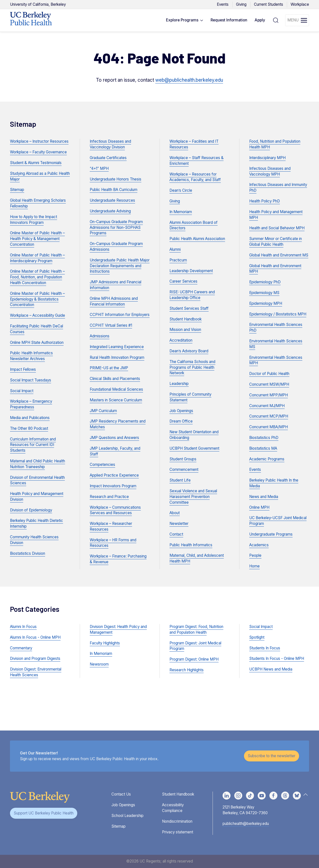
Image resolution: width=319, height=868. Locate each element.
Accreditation (181, 340)
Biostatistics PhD (264, 438)
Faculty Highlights (105, 643)
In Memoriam (181, 212)
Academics (259, 545)
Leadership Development (191, 271)
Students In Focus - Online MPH (277, 658)
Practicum (178, 260)
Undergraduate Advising (110, 211)
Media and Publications (30, 418)
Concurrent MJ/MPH (267, 406)
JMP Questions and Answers (114, 438)
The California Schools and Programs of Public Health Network (192, 367)
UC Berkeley (38, 4)
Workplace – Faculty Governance (38, 152)
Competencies (102, 465)
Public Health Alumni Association (197, 239)
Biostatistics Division (28, 553)
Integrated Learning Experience (117, 347)
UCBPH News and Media (271, 669)
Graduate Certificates (108, 158)
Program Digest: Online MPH (194, 659)
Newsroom (99, 664)
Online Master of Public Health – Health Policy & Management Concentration (37, 239)
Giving (241, 4)
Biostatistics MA (263, 448)
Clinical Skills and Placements (115, 379)
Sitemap (17, 190)
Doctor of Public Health (269, 374)
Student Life (180, 480)
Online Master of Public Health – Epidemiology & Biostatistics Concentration (37, 299)
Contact (176, 534)
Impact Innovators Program (113, 486)
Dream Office (181, 421)
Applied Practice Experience (114, 475)
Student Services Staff (189, 308)
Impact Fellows (23, 369)
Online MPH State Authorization (37, 342)
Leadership (179, 384)
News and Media (264, 497)
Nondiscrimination (177, 821)
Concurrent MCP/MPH (269, 416)
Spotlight (257, 637)
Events (223, 4)
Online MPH (259, 507)
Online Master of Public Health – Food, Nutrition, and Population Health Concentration (37, 277)
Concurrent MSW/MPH (269, 384)
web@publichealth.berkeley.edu (189, 80)
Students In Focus (265, 648)
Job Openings (181, 411)
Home (254, 566)
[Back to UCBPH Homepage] (31, 20)
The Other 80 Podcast (29, 428)
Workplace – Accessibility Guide (38, 315)
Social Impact (22, 391)
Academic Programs (267, 459)
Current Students (269, 4)
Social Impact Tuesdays (31, 380)
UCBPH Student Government (194, 448)
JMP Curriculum (103, 411)
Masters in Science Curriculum (116, 400)
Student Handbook (186, 319)
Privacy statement (178, 832)
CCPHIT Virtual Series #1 (111, 325)
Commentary (21, 648)
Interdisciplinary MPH (267, 158)
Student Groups (183, 459)
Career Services (183, 281)
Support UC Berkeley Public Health (44, 813)
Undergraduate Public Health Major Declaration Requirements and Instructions (120, 266)
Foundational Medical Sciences (116, 389)
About (175, 513)
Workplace (300, 4)
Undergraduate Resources (112, 200)
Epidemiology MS (264, 293)
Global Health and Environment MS (279, 255)
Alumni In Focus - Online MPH (35, 637)
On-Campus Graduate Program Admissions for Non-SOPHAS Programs (116, 227)
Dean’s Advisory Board (189, 351)
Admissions (100, 336)
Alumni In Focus (23, 627)
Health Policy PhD (265, 201)
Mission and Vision (185, 330)
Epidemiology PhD (265, 282)
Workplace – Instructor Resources (39, 141)
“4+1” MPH (99, 168)
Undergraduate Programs (271, 534)
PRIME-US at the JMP (109, 368)
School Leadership (127, 816)
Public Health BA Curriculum (114, 190)
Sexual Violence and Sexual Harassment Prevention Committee (193, 497)
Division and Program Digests (35, 658)
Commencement (184, 469)
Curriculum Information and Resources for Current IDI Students (33, 445)
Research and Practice (109, 497)
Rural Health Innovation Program (117, 357)
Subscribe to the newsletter (272, 756)
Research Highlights (187, 670)
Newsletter (179, 524)
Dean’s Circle (181, 190)
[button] (185, 20)
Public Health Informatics (191, 545)
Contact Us (121, 794)
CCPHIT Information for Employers (120, 315)
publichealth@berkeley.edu (246, 824)
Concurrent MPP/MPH (269, 395)
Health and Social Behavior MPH (277, 228)
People (255, 555)
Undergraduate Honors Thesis (116, 179)
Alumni (175, 249)
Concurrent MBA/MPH (269, 427)
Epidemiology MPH (266, 303)
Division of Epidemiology (31, 510)
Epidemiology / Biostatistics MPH (278, 314)
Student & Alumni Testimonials (36, 163)
